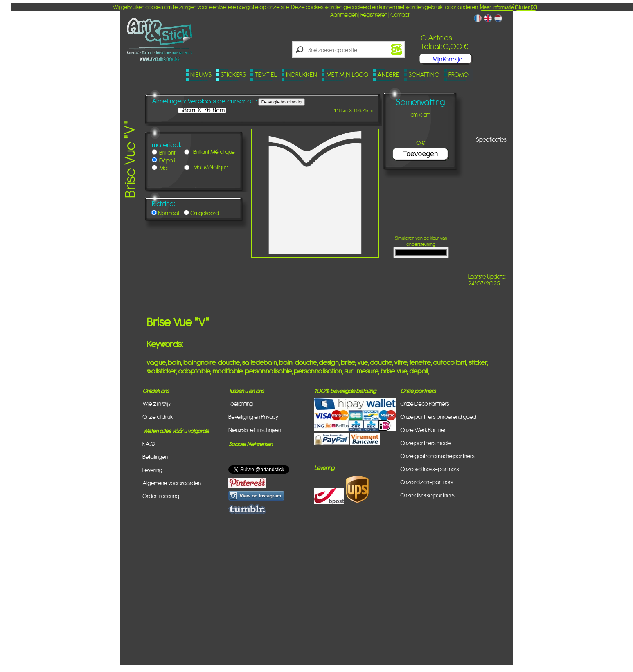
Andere (388, 75)
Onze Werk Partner (423, 430)
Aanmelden (344, 15)
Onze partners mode (426, 443)
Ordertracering (161, 496)
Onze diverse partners (427, 495)
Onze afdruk (158, 417)
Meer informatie (497, 7)
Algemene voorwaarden (172, 483)
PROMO (458, 75)
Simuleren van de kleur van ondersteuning (421, 246)
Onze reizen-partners (427, 482)
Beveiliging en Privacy (253, 417)
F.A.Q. (149, 444)
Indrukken (302, 75)
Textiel (266, 75)
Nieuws (201, 75)
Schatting (424, 75)
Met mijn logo (347, 75)
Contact (400, 15)
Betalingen (155, 457)
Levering (152, 470)
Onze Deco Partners (425, 403)
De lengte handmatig (282, 102)
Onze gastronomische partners (437, 456)
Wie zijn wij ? (157, 403)
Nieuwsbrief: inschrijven (255, 430)
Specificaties (491, 139)
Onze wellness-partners (430, 469)
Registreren (374, 15)
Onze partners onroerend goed (438, 417)
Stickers (233, 75)
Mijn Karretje (447, 59)
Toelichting (241, 403)
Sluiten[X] (526, 7)
